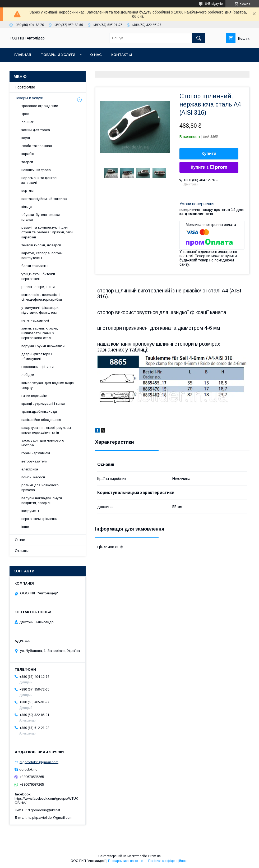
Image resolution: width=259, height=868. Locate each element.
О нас (96, 55)
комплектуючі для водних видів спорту (48, 385)
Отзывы (22, 551)
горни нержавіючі (36, 453)
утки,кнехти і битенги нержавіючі (38, 276)
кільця (27, 207)
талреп (27, 162)
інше (25, 527)
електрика (30, 469)
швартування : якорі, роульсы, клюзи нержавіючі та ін (47, 430)
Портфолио (25, 87)
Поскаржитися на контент (127, 861)
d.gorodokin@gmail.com (39, 762)
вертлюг (28, 191)
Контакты (122, 55)
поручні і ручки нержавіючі (43, 346)
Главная (23, 55)
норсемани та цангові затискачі (39, 180)
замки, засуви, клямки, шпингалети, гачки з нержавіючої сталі (40, 333)
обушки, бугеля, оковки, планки (41, 217)
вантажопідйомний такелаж (44, 199)
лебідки (28, 375)
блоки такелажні (35, 266)
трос (25, 114)
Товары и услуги (58, 55)
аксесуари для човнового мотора (43, 443)
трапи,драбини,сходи (39, 411)
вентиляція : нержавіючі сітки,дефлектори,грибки (42, 297)
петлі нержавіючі (35, 320)
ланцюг (27, 122)
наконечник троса (36, 170)
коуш (26, 138)
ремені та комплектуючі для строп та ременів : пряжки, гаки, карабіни (47, 232)
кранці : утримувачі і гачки (43, 404)
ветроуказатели (34, 461)
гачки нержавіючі (35, 396)
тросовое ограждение (40, 106)
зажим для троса (36, 130)
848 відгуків (214, 4)
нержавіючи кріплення (40, 519)
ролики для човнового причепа (40, 488)
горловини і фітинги (38, 367)
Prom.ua (154, 856)
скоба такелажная (37, 146)
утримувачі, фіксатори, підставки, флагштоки (40, 310)
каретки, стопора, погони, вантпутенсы (42, 255)
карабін (28, 154)
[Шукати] (199, 38)
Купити (209, 153)
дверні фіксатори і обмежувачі (37, 356)
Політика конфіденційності (168, 861)
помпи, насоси (33, 477)
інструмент (30, 511)
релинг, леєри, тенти (38, 287)
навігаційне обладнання (41, 420)
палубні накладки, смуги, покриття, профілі (42, 500)
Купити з (209, 167)
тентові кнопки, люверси (41, 245)
